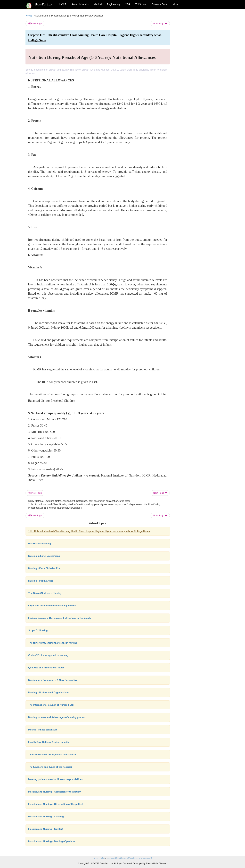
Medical (98, 4)
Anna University (80, 4)
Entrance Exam (160, 4)
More (175, 4)
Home (29, 16)
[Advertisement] (197, 65)
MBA (128, 4)
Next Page (160, 24)
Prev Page (35, 24)
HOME (63, 4)
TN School (141, 4)
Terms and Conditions (116, 858)
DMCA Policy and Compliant (139, 858)
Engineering (114, 4)
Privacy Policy (99, 858)
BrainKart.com (45, 4)
